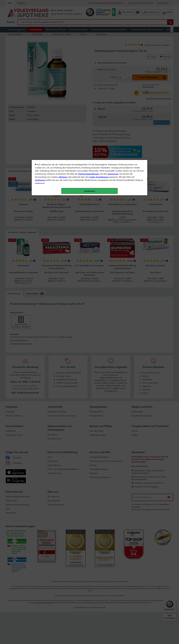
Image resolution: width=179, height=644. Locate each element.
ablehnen (63, 66)
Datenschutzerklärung (89, 63)
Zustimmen (40, 70)
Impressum (113, 63)
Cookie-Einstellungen (99, 66)
